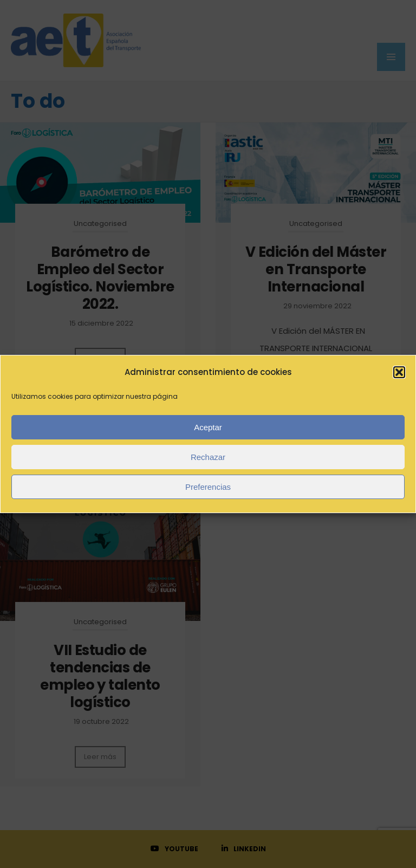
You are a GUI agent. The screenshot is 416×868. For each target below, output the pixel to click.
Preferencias (208, 487)
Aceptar (208, 427)
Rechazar (208, 457)
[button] (399, 372)
